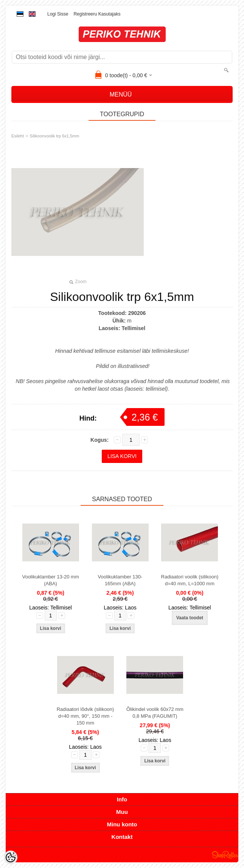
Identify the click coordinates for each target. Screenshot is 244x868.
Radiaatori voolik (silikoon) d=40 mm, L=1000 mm (190, 580)
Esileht (18, 136)
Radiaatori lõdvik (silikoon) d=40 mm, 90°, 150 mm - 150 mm (85, 716)
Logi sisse (58, 14)
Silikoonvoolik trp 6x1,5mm (55, 136)
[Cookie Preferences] (11, 857)
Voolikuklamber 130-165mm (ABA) (120, 580)
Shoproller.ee (225, 855)
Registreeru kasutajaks (97, 14)
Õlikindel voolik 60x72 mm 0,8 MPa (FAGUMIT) (155, 713)
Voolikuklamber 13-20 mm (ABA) (50, 580)
